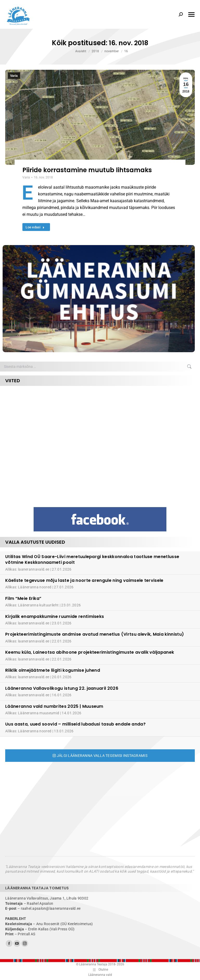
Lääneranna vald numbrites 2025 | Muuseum (54, 706)
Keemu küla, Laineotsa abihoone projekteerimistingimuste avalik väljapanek (90, 652)
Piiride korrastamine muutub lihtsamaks (87, 170)
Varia (14, 76)
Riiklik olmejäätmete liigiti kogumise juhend (53, 670)
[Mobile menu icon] (191, 15)
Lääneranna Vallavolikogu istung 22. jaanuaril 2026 (62, 688)
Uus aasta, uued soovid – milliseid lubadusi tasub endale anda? (75, 724)
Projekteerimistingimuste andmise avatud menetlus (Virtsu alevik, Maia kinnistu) (95, 634)
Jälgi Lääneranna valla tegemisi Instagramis (100, 756)
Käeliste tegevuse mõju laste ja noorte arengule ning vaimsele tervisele (84, 580)
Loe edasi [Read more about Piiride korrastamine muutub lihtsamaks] (35, 227)
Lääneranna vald (100, 975)
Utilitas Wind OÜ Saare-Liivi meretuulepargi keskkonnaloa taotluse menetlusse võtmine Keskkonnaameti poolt (92, 559)
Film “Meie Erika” (23, 598)
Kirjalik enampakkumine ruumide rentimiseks (55, 616)
